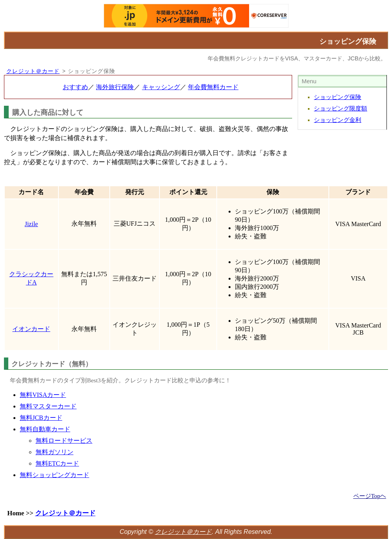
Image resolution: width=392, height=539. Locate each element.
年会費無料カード (213, 87)
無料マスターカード (48, 406)
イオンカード (31, 329)
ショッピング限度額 (340, 109)
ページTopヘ (370, 496)
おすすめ (75, 87)
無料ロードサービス (64, 441)
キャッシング (161, 87)
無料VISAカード (43, 395)
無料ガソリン (54, 452)
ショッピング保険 (338, 97)
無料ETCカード (57, 463)
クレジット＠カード (33, 71)
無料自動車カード (45, 429)
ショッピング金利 (338, 120)
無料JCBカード (41, 418)
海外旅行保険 (115, 87)
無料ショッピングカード (54, 475)
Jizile (31, 224)
